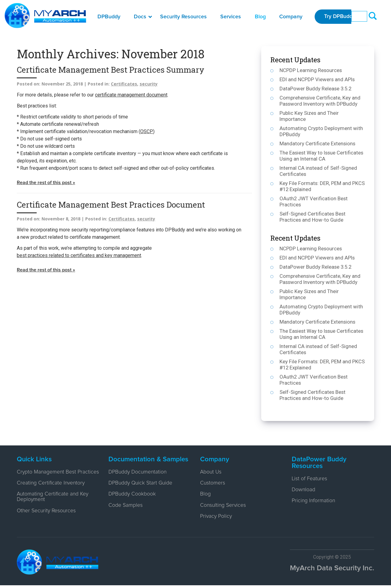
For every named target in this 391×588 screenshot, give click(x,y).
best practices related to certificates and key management (79, 256)
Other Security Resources (47, 518)
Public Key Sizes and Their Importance (309, 116)
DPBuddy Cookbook (132, 495)
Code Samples (126, 507)
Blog (260, 17)
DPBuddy (109, 17)
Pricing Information (314, 502)
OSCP (147, 131)
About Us (211, 472)
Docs (143, 17)
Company (291, 17)
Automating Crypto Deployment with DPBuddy (321, 131)
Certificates (124, 84)
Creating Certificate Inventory (52, 489)
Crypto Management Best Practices (47, 475)
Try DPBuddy (341, 17)
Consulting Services (224, 507)
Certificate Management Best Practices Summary (111, 70)
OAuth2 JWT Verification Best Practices (314, 201)
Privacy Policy (216, 519)
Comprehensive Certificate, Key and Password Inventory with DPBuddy (320, 101)
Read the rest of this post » (46, 183)
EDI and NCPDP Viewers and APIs (318, 79)
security (149, 84)
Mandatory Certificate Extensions (318, 143)
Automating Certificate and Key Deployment (54, 504)
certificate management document (131, 95)
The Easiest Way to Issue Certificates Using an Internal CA (322, 156)
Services (231, 17)
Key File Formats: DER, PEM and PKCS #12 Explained (322, 186)
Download (304, 491)
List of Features (310, 479)
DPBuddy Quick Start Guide (141, 484)
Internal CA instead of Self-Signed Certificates (319, 171)
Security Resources (183, 17)
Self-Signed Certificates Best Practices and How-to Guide (313, 217)
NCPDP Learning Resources (311, 70)
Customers (213, 484)
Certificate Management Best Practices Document (111, 205)
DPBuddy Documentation (138, 472)
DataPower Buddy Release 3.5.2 (316, 89)
